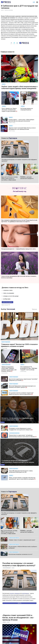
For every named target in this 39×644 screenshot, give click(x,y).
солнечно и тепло (8, 290)
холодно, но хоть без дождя (11, 296)
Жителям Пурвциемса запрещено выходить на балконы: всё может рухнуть (22, 387)
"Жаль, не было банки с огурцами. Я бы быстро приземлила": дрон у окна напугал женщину (22, 478)
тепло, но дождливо (9, 293)
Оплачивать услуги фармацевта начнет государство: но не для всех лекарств (20, 429)
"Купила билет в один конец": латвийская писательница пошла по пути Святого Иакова (22, 436)
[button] (37, 2)
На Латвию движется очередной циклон (27, 109)
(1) (16, 111)
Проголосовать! (7, 302)
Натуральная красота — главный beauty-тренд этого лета (18, 249)
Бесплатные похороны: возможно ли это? (20, 554)
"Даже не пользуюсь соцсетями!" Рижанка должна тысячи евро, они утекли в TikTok (9, 369)
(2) (26, 387)
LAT (34, 2)
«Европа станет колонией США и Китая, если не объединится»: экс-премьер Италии (22, 129)
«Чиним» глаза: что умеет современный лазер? (22, 540)
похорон (12, 593)
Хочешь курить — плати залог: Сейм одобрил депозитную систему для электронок (21, 120)
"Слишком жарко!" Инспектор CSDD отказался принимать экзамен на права (19, 345)
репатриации (25, 593)
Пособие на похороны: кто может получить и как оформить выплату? (19, 564)
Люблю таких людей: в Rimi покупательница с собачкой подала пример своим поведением (19, 88)
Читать (19, 603)
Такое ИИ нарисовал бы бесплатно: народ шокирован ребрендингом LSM (21, 471)
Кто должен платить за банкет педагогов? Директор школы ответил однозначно (21, 394)
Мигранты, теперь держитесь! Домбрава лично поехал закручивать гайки (17, 419)
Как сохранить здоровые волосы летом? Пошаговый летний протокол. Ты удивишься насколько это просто (19, 221)
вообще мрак (7, 299)
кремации (17, 593)
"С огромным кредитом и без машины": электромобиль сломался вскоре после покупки (18, 461)
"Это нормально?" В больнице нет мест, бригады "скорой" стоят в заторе (29, 368)
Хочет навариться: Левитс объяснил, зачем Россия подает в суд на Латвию (9, 110)
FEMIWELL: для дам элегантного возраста (27, 178)
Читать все (34, 309)
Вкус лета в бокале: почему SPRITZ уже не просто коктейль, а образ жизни (9, 178)
